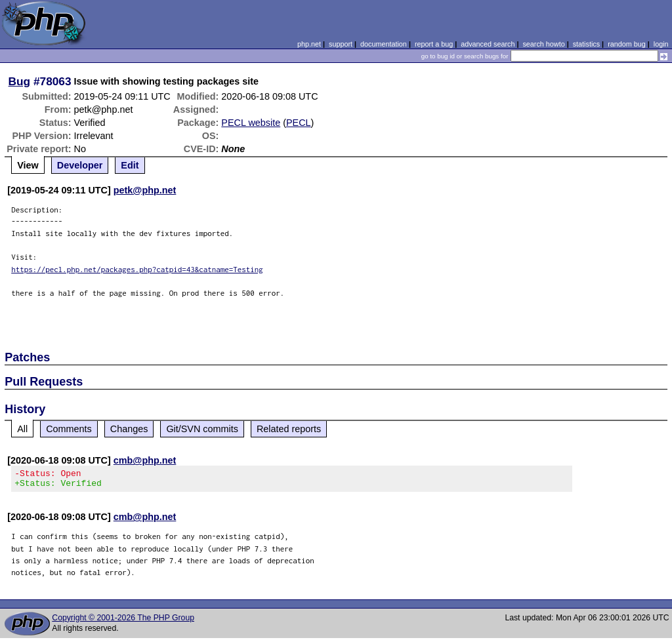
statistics (586, 44)
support (341, 44)
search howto (543, 44)
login (661, 44)
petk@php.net (145, 190)
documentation (384, 44)
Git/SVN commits (202, 429)
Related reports (289, 429)
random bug (627, 44)
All (22, 429)
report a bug (434, 44)
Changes (129, 429)
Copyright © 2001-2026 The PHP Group (123, 622)
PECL (299, 123)
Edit (130, 165)
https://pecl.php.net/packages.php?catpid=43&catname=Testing (137, 269)
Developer (80, 165)
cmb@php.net (145, 460)
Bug (20, 81)
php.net (309, 44)
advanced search (488, 44)
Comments (69, 429)
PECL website (251, 123)
